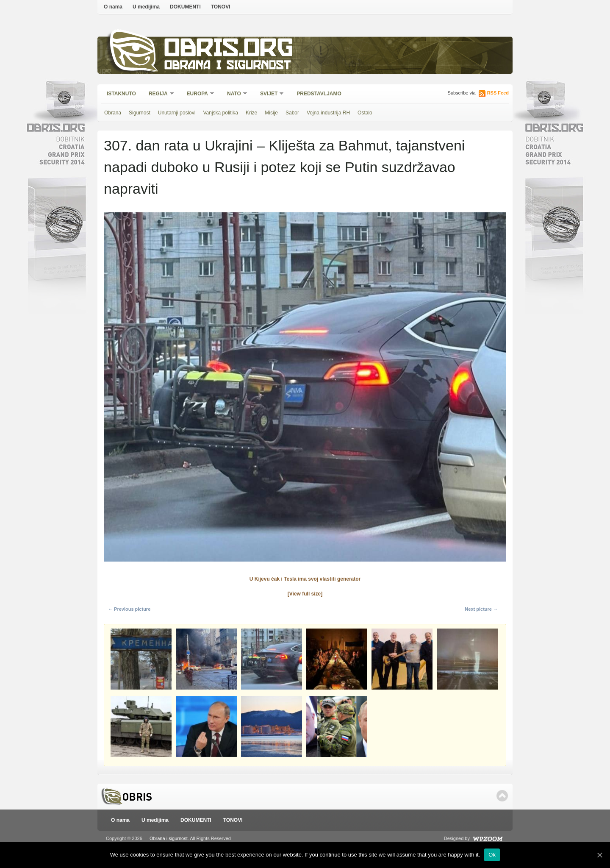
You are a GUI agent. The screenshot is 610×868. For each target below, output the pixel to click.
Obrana (113, 113)
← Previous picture (129, 609)
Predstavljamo (319, 94)
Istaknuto (121, 94)
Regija (159, 94)
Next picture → (481, 609)
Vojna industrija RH (328, 113)
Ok (492, 855)
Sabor (292, 113)
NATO (234, 94)
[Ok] (599, 855)
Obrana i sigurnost (227, 66)
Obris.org (229, 50)
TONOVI (221, 7)
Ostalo (365, 113)
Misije (271, 113)
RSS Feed (498, 93)
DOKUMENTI (185, 7)
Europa (198, 94)
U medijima (146, 7)
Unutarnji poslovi (177, 113)
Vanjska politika (220, 113)
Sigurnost (140, 113)
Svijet (269, 94)
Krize (251, 113)
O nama (113, 7)
